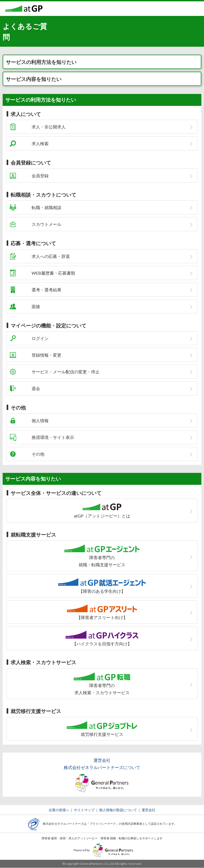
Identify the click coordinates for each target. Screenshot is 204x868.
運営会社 (148, 810)
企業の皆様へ (59, 810)
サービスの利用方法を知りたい (41, 62)
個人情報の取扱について (118, 810)
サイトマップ (84, 810)
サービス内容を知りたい (34, 79)
